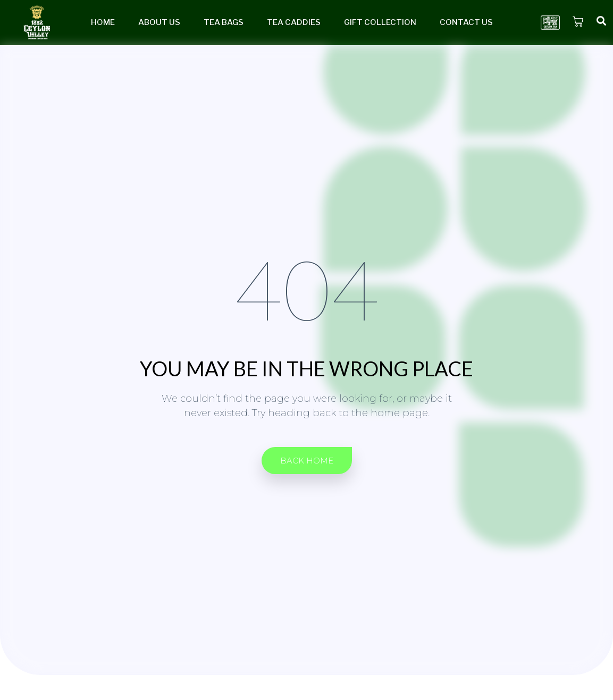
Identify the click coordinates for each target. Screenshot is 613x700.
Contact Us (466, 22)
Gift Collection (380, 22)
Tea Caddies (294, 22)
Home (103, 22)
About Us (159, 22)
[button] (307, 461)
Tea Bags (224, 22)
